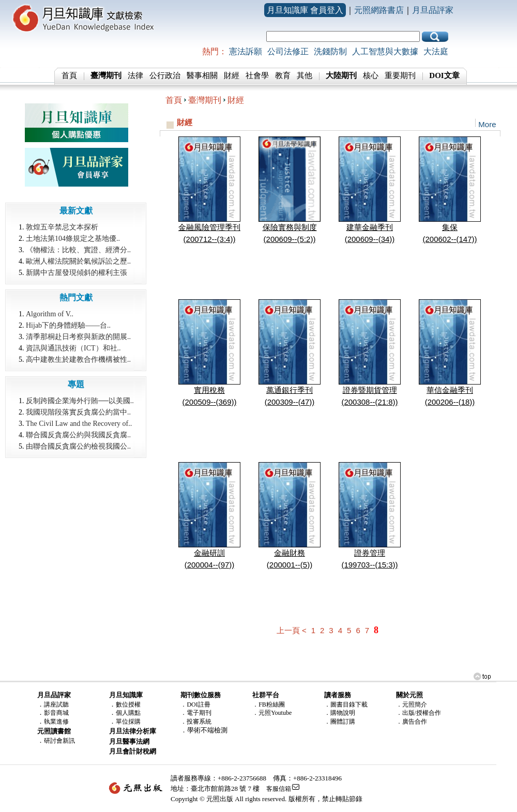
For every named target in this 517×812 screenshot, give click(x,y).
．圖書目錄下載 (346, 704)
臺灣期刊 (205, 100)
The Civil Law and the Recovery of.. (79, 424)
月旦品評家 (433, 10)
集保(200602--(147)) (450, 229)
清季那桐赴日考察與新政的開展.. (78, 337)
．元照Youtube (272, 713)
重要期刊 (400, 75)
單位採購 (128, 722)
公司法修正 (288, 51)
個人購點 (128, 713)
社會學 (257, 75)
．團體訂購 (340, 722)
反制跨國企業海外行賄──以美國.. (80, 401)
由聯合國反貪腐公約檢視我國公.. (78, 446)
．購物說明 (340, 713)
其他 (305, 75)
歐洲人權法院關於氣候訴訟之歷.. (78, 261)
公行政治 (165, 75)
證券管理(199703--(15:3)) (370, 555)
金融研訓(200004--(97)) (209, 555)
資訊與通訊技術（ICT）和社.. (73, 348)
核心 (371, 75)
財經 (232, 75)
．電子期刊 (196, 713)
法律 (135, 75)
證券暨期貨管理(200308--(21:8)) (370, 392)
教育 (283, 75)
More (487, 124)
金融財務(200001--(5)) (290, 555)
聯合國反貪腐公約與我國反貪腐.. (78, 435)
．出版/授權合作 (419, 713)
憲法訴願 (246, 51)
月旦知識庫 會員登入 (305, 10)
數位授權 (128, 704)
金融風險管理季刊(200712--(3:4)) (209, 229)
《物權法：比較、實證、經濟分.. (78, 250)
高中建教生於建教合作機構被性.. (78, 359)
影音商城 (56, 713)
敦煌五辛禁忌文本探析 (62, 227)
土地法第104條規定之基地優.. (73, 239)
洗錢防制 (330, 51)
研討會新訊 (59, 741)
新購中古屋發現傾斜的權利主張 (77, 273)
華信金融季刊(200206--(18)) (450, 392)
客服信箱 (279, 789)
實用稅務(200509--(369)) (209, 392)
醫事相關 (202, 75)
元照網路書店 (379, 10)
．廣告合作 (412, 722)
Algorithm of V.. (50, 314)
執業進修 (56, 722)
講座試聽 (56, 704)
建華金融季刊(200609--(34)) (370, 229)
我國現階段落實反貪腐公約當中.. (78, 412)
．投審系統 (196, 722)
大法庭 (436, 51)
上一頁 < (292, 630)
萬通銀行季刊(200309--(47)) (290, 392)
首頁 (69, 75)
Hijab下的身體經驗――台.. (68, 325)
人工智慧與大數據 (385, 51)
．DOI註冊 (195, 704)
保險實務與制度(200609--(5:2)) (290, 229)
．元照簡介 (412, 704)
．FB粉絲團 (269, 704)
